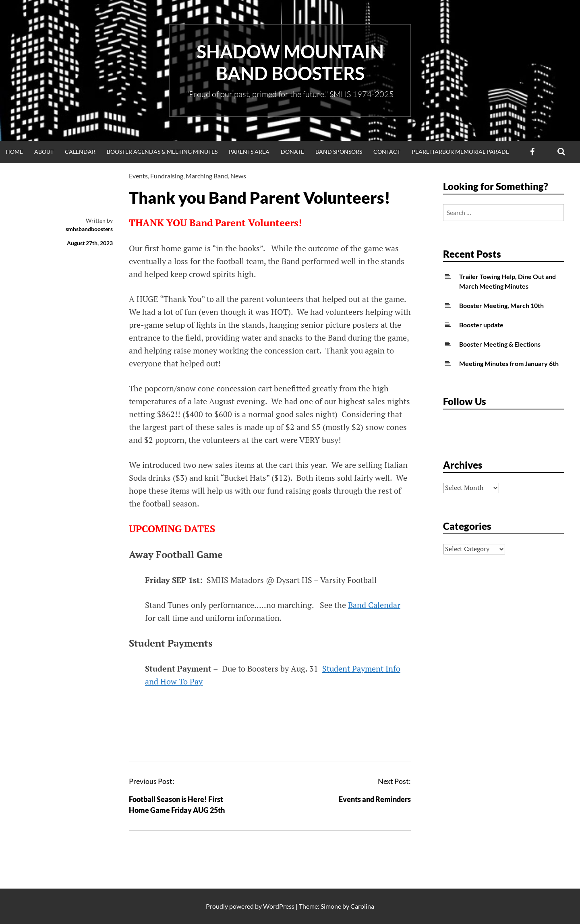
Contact (387, 152)
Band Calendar (374, 605)
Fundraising (167, 176)
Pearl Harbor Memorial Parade (460, 152)
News (238, 176)
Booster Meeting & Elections (500, 344)
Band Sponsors (339, 152)
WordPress (279, 906)
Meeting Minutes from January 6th (509, 363)
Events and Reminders (375, 799)
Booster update (481, 325)
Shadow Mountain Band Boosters (290, 62)
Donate (292, 152)
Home (14, 152)
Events (138, 176)
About (44, 152)
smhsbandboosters (89, 229)
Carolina (362, 906)
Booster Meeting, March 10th (501, 305)
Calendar (80, 152)
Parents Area (249, 152)
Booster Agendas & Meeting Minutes (162, 152)
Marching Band (207, 176)
